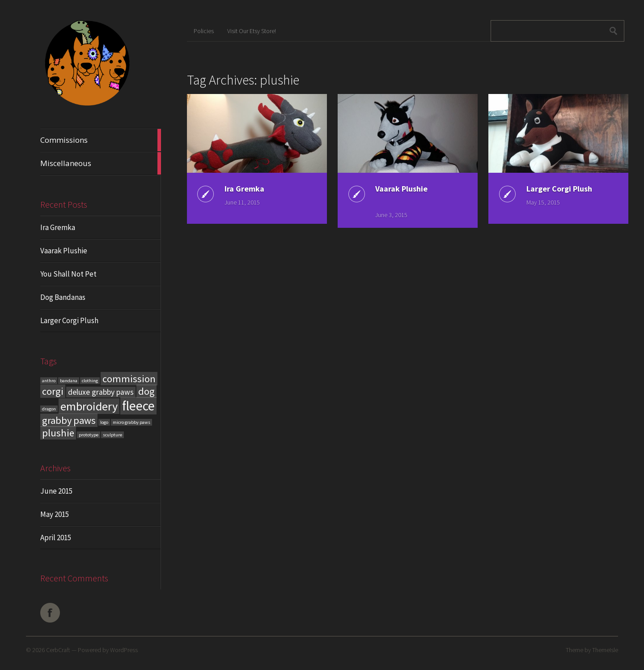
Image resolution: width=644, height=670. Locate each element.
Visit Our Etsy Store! (252, 31)
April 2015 (56, 538)
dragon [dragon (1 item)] (49, 409)
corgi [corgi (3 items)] (53, 391)
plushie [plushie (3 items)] (58, 433)
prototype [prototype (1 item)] (89, 435)
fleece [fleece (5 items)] (138, 406)
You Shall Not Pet (68, 274)
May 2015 (55, 514)
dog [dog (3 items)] (146, 391)
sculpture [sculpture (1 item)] (112, 435)
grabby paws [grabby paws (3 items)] (69, 420)
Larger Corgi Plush (69, 320)
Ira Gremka (58, 227)
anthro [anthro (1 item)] (49, 381)
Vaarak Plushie (64, 251)
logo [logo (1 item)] (104, 422)
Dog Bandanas (63, 297)
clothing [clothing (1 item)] (90, 381)
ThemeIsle (605, 650)
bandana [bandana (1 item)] (69, 381)
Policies (204, 31)
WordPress (124, 650)
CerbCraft (58, 650)
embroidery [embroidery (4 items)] (89, 406)
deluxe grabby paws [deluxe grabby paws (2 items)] (101, 392)
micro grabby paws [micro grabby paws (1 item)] (131, 422)
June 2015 (56, 491)
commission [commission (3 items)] (129, 379)
